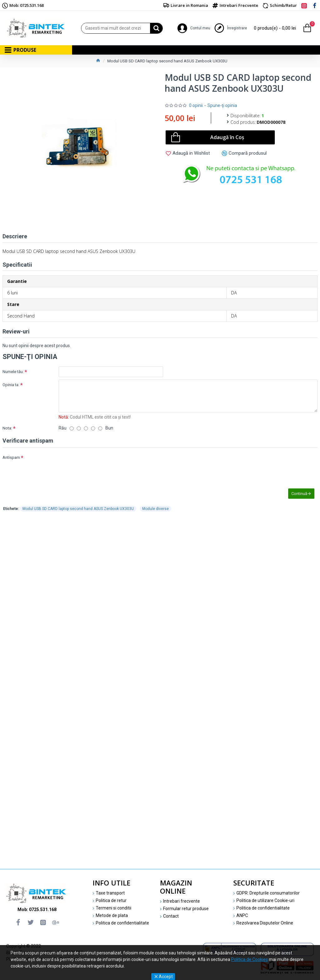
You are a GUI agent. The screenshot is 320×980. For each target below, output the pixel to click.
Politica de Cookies (250, 959)
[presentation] (102, 463)
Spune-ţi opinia (222, 105)
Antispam (11, 457)
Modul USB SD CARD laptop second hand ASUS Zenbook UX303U (78, 509)
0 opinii (196, 105)
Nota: (7, 428)
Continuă (299, 494)
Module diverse (155, 509)
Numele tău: (13, 372)
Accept (166, 977)
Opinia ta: (11, 385)
